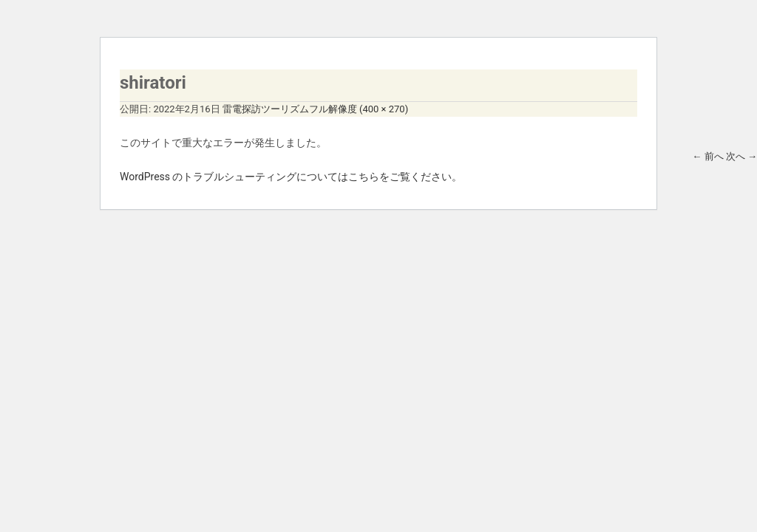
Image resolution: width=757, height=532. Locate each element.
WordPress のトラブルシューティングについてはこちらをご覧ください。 (291, 177)
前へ (707, 156)
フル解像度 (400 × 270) (359, 109)
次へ (741, 156)
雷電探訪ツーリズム (266, 109)
